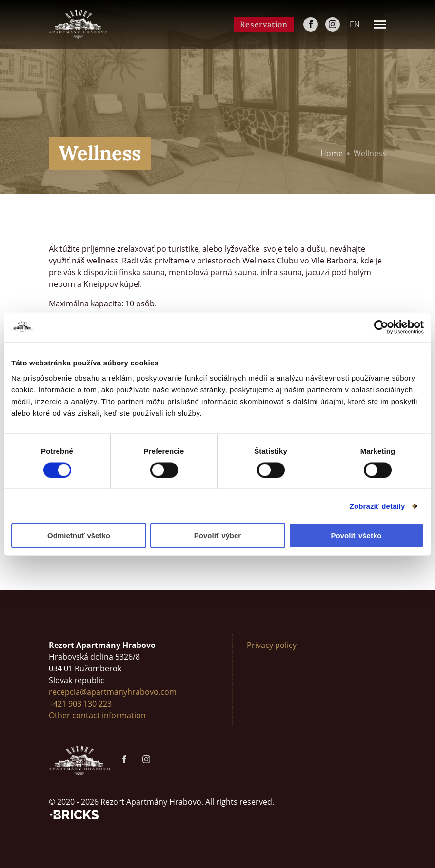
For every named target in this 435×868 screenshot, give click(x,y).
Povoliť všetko (356, 535)
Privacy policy (272, 645)
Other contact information (97, 715)
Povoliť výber (217, 535)
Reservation (264, 24)
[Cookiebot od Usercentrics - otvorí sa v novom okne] (381, 327)
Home (332, 153)
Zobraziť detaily (377, 506)
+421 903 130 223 (80, 704)
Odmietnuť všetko (79, 535)
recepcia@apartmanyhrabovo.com (113, 692)
